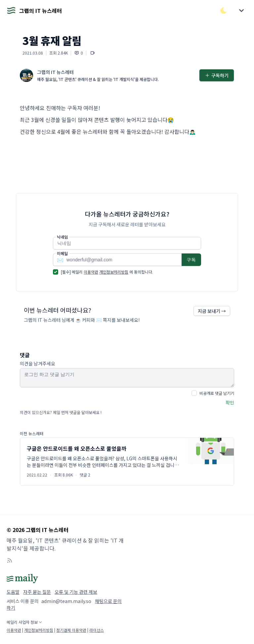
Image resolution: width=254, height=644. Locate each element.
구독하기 (217, 75)
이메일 (62, 253)
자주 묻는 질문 (37, 592)
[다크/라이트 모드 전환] (224, 11)
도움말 (13, 592)
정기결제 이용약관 (71, 630)
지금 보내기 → (212, 311)
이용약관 (91, 272)
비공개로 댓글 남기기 (217, 393)
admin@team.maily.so (66, 601)
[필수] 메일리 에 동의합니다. (107, 272)
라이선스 (97, 630)
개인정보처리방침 (114, 272)
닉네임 (62, 237)
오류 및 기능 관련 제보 (76, 592)
